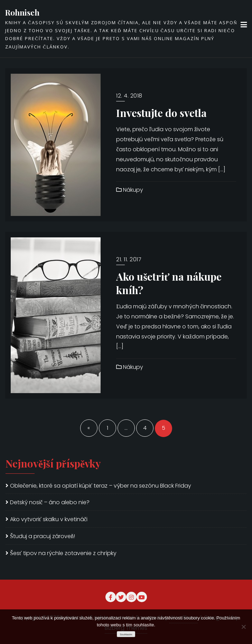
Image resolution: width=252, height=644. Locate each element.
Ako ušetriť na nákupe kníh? (169, 283)
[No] (243, 627)
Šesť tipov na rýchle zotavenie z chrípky (63, 553)
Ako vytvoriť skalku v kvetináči (49, 519)
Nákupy (130, 190)
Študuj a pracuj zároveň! (43, 536)
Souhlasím (126, 634)
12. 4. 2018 (129, 96)
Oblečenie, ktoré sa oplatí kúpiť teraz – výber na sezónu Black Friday (101, 486)
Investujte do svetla (161, 113)
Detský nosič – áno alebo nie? (50, 502)
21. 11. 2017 (129, 259)
